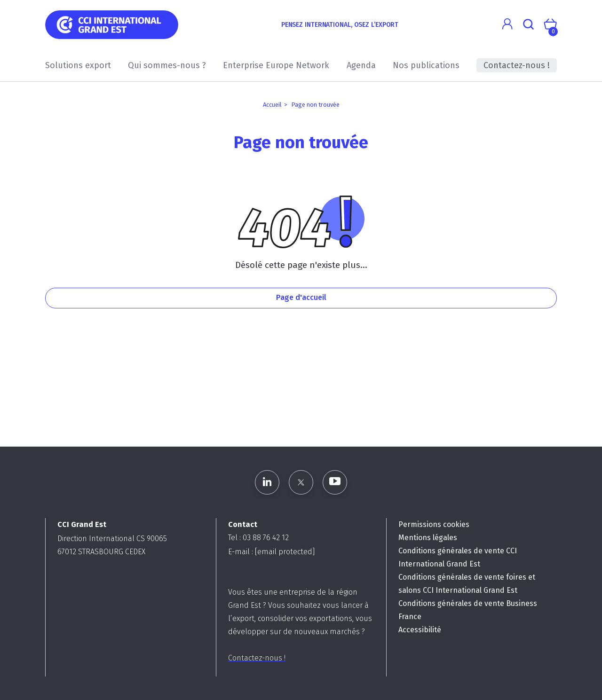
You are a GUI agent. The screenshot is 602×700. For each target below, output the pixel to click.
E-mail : (271, 552)
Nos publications (426, 65)
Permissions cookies (434, 524)
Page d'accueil (301, 297)
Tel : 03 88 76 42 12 (258, 538)
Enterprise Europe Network (276, 65)
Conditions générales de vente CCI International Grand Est (458, 557)
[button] (507, 24)
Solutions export (78, 65)
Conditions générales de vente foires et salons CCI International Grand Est (467, 584)
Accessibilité (420, 630)
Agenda (361, 65)
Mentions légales (428, 538)
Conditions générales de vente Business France (468, 610)
